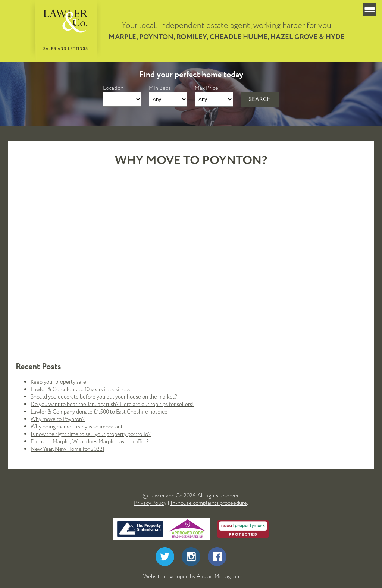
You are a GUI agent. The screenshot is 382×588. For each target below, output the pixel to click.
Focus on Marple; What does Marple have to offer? (90, 441)
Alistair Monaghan (218, 576)
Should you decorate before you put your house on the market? (104, 397)
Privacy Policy (150, 503)
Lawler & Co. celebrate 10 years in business (80, 389)
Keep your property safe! (59, 382)
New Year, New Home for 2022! (68, 449)
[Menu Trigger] (370, 10)
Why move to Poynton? (58, 419)
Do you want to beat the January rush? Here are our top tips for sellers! (112, 404)
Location (113, 88)
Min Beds (160, 88)
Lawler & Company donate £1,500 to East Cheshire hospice (99, 412)
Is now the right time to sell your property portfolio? (91, 434)
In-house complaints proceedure (209, 503)
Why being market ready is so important (77, 427)
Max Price (206, 88)
